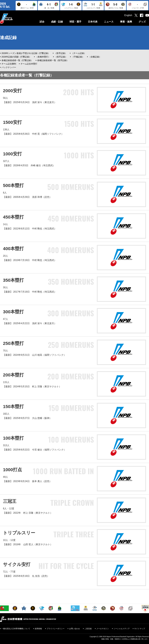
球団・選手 (75, 22)
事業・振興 (126, 22)
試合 (42, 22)
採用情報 (38, 629)
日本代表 (93, 22)
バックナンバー (9, 67)
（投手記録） (61, 53)
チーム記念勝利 (9, 64)
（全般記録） (95, 57)
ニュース (109, 22)
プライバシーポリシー (56, 629)
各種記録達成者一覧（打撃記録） (17, 60)
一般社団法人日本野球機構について (16, 629)
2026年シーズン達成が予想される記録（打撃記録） (26, 53)
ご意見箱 (88, 629)
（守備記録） (78, 57)
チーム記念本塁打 (29, 64)
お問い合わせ (74, 629)
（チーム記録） (79, 53)
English (128, 15)
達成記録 (8, 38)
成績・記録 (57, 22)
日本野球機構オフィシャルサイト (14, 19)
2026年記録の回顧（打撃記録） (16, 57)
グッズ (142, 22)
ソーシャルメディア (122, 629)
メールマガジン (103, 629)
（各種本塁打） (43, 57)
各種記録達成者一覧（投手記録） (53, 60)
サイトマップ (140, 629)
